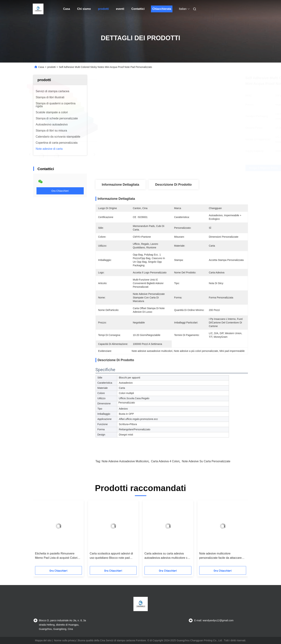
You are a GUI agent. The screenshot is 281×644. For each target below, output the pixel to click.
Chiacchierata (162, 9)
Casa (67, 9)
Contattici (138, 9)
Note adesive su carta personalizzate (206, 461)
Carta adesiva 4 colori (165, 461)
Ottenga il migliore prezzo (196, 168)
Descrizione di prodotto (173, 185)
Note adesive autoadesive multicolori (125, 461)
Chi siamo (84, 9)
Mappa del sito (43, 640)
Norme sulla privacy (65, 640)
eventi (120, 9)
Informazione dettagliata (120, 185)
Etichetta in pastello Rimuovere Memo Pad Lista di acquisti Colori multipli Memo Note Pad (56, 556)
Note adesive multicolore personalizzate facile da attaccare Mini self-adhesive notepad (220, 556)
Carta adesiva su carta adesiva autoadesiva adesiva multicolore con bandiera (168, 556)
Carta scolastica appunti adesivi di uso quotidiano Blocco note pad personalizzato (111, 556)
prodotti (103, 9)
